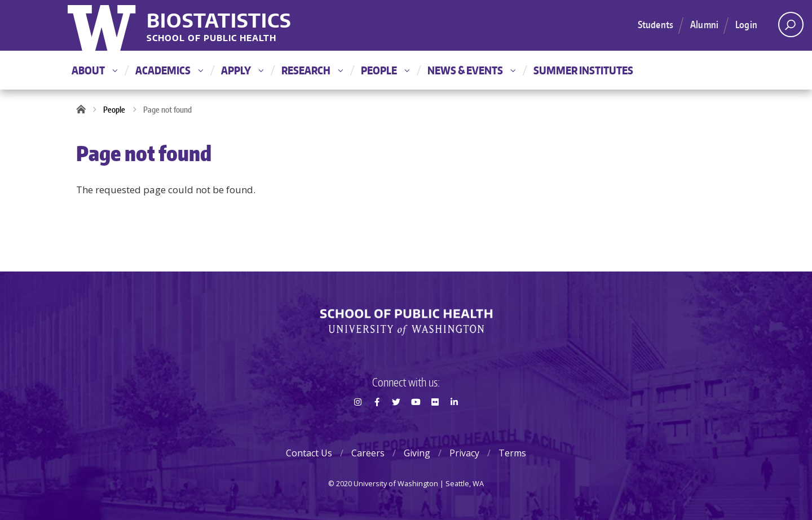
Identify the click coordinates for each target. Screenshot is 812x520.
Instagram (358, 422)
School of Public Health (211, 39)
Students (656, 24)
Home (85, 110)
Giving (417, 453)
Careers (368, 453)
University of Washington (103, 25)
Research (312, 70)
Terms (512, 453)
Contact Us (309, 453)
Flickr (435, 422)
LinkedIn (454, 422)
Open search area (787, 28)
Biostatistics (219, 20)
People (385, 70)
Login (746, 24)
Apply (242, 70)
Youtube (416, 422)
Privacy (464, 453)
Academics (169, 70)
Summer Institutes (583, 70)
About (94, 70)
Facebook (377, 422)
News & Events (471, 70)
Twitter (396, 422)
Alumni (704, 24)
